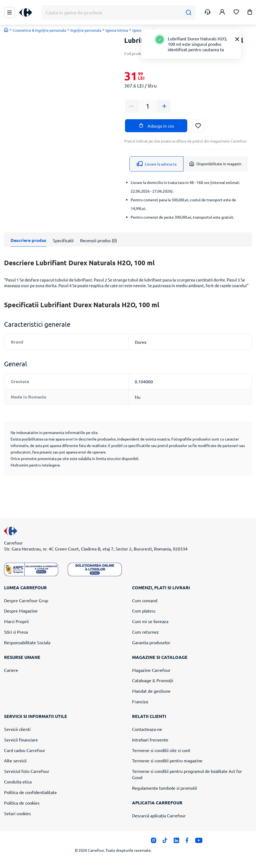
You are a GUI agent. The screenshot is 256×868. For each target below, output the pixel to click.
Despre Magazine (21, 611)
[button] (250, 13)
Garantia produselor (151, 642)
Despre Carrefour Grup (26, 600)
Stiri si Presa (16, 632)
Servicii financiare (21, 740)
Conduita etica (18, 782)
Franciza (140, 701)
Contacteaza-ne (147, 729)
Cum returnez (145, 632)
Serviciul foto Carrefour (27, 771)
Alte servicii (15, 760)
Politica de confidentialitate (30, 792)
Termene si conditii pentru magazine (167, 760)
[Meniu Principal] (9, 12)
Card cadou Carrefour (25, 750)
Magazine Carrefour (151, 670)
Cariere (11, 670)
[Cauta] (188, 13)
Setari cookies (17, 813)
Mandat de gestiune (151, 691)
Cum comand (145, 600)
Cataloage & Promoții (153, 680)
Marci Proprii (16, 621)
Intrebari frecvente (150, 740)
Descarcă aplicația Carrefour (159, 815)
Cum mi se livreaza (150, 621)
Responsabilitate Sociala (27, 642)
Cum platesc (144, 611)
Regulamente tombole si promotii (165, 788)
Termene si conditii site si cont (161, 750)
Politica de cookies (22, 803)
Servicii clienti (17, 729)
